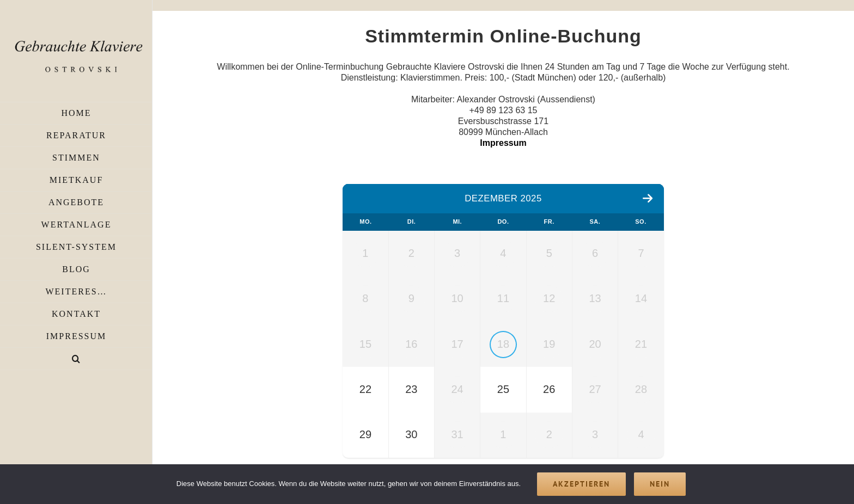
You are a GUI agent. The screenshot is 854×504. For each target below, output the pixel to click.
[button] (76, 359)
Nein (660, 484)
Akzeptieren (581, 484)
